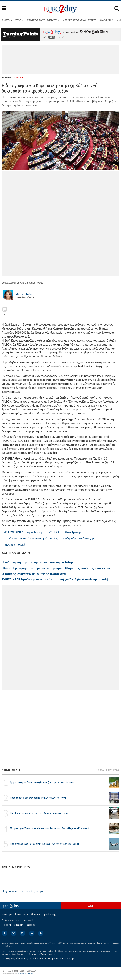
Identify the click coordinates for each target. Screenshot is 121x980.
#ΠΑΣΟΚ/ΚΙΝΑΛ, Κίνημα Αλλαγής (24, 532)
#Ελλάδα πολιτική (15, 545)
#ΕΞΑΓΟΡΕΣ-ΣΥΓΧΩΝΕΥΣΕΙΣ (79, 20)
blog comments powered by (22, 891)
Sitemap (36, 914)
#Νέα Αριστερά (74, 532)
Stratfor (18, 925)
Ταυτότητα (7, 914)
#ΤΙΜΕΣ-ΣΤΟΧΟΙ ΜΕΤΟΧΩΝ (43, 20)
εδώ (52, 37)
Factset (30, 925)
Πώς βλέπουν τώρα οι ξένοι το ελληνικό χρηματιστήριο (39, 813)
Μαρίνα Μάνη (25, 294)
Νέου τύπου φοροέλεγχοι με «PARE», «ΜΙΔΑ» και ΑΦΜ (38, 798)
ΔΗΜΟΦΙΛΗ (11, 770)
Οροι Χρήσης (49, 914)
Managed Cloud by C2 (26, 973)
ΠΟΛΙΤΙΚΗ (18, 78)
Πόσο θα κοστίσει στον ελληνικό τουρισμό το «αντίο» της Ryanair (45, 844)
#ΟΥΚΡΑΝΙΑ (106, 20)
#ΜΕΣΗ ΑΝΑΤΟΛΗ (12, 20)
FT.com (6, 925)
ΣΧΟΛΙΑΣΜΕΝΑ (107, 770)
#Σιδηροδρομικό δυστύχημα (79, 538)
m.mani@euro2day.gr (25, 297)
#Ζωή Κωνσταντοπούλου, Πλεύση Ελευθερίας (31, 538)
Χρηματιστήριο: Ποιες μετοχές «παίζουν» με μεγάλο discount (42, 782)
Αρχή (91, 906)
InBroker (9, 946)
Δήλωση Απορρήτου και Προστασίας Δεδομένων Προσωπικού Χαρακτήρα (38, 959)
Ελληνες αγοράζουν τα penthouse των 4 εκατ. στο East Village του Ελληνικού (49, 828)
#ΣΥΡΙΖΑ (54, 532)
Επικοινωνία (22, 914)
